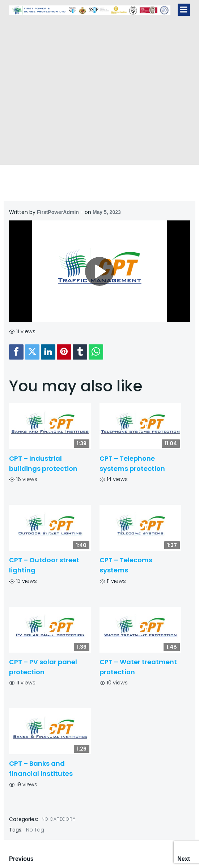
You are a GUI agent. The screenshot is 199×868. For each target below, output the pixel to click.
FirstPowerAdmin (58, 212)
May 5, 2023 (107, 212)
